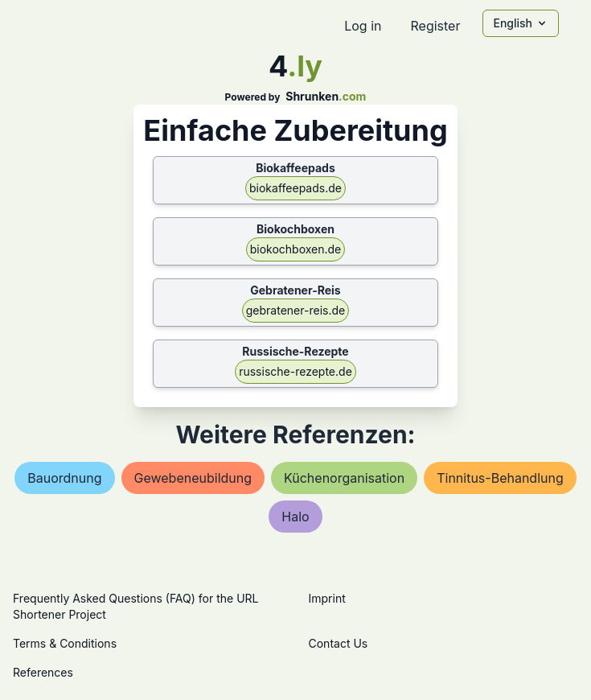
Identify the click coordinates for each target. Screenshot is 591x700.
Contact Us (339, 643)
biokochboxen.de (296, 249)
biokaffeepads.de (295, 188)
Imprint (327, 598)
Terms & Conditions (65, 643)
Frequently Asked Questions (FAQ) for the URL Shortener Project (135, 606)
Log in (363, 26)
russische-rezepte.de (295, 371)
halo (295, 517)
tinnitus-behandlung (500, 478)
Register (435, 26)
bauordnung (64, 478)
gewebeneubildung (193, 478)
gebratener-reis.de (295, 310)
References (43, 672)
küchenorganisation (344, 478)
